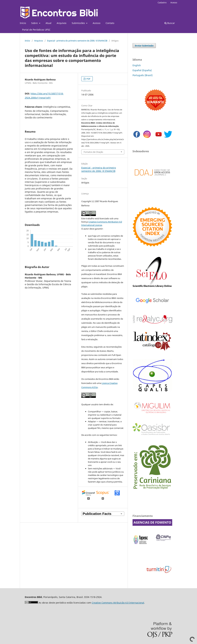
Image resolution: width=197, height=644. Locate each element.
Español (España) (142, 70)
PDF (88, 79)
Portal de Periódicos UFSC (36, 30)
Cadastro (162, 2)
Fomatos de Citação (93, 152)
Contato (110, 23)
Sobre (35, 23)
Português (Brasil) (143, 75)
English (137, 65)
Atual (49, 23)
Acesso (97, 23)
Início (23, 23)
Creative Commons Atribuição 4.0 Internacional (118, 603)
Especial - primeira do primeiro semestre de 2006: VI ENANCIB (77, 41)
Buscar (170, 23)
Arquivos (62, 23)
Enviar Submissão (144, 46)
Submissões (79, 23)
